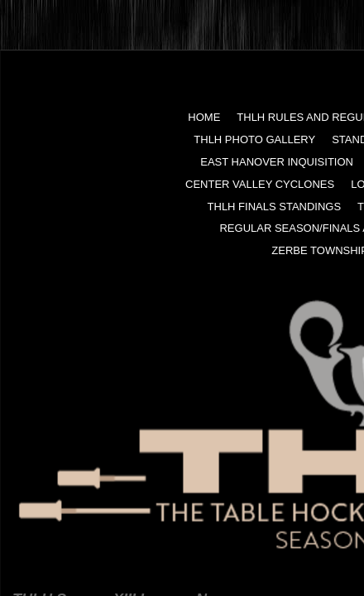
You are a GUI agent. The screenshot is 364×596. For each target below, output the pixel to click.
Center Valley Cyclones (260, 184)
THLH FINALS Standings (275, 207)
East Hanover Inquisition (277, 162)
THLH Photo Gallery (254, 139)
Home (204, 117)
